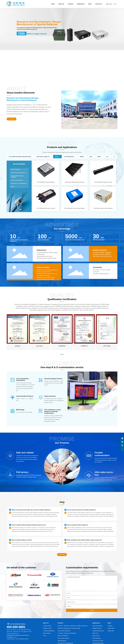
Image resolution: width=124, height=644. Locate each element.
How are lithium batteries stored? (22, 540)
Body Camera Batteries (17, 180)
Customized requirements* (92, 583)
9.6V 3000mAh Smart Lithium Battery (74, 199)
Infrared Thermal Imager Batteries (18, 176)
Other (13, 187)
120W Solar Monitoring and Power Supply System (74, 173)
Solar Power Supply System (19, 173)
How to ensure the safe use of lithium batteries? (82, 510)
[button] (58, 79)
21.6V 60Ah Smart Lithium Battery (103, 199)
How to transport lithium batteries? (78, 525)
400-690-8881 (16, 627)
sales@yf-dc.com (15, 633)
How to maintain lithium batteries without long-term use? (29, 525)
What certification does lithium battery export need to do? (84, 540)
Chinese (109, 4)
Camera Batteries (16, 169)
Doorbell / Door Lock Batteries (19, 183)
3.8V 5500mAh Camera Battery (46, 173)
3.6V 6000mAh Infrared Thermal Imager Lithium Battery (46, 199)
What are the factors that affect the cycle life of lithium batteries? (31, 510)
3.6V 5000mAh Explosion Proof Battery (103, 173)
